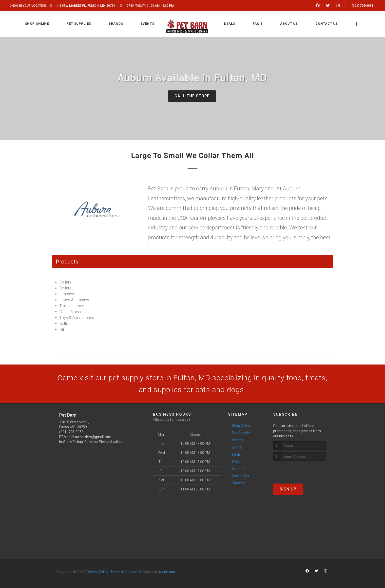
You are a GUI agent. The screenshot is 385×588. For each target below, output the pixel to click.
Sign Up (288, 489)
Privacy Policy (97, 572)
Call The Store (192, 96)
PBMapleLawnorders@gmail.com (85, 437)
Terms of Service (124, 572)
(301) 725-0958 (71, 432)
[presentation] (299, 470)
